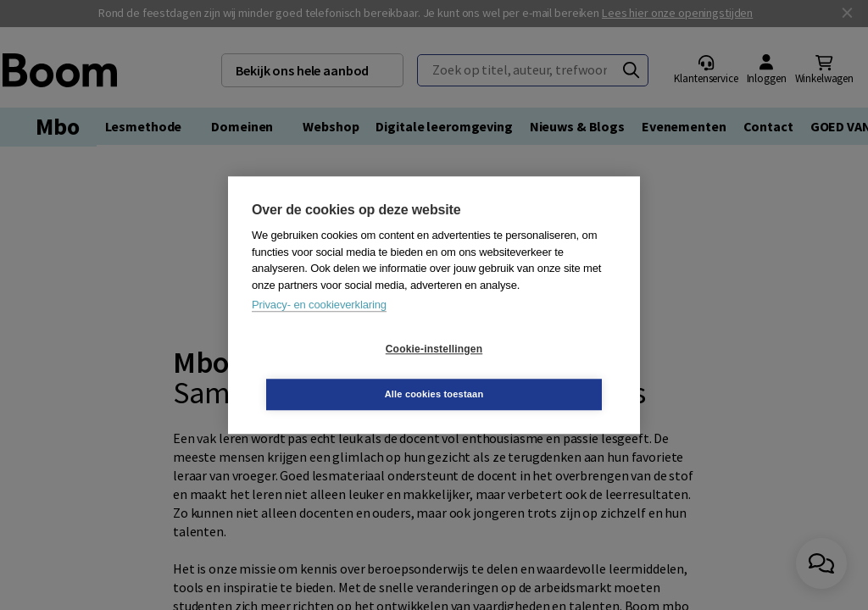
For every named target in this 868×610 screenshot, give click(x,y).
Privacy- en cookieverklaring (319, 327)
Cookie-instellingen (333, 372)
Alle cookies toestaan (535, 371)
